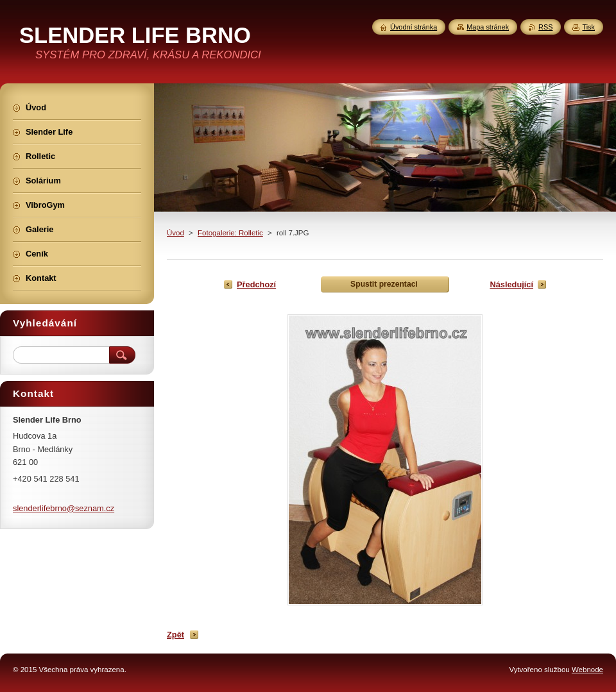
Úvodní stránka (414, 27)
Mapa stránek (488, 27)
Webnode (587, 670)
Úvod (175, 233)
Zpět (175, 635)
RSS (545, 27)
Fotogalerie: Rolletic (230, 233)
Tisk (588, 27)
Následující (511, 284)
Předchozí (256, 284)
